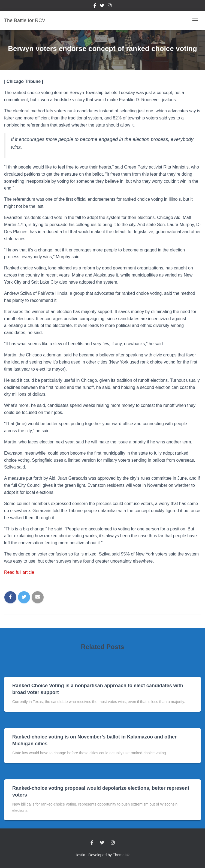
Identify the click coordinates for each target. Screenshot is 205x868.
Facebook (95, 6)
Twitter (102, 6)
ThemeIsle (122, 855)
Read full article (19, 572)
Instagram (110, 6)
